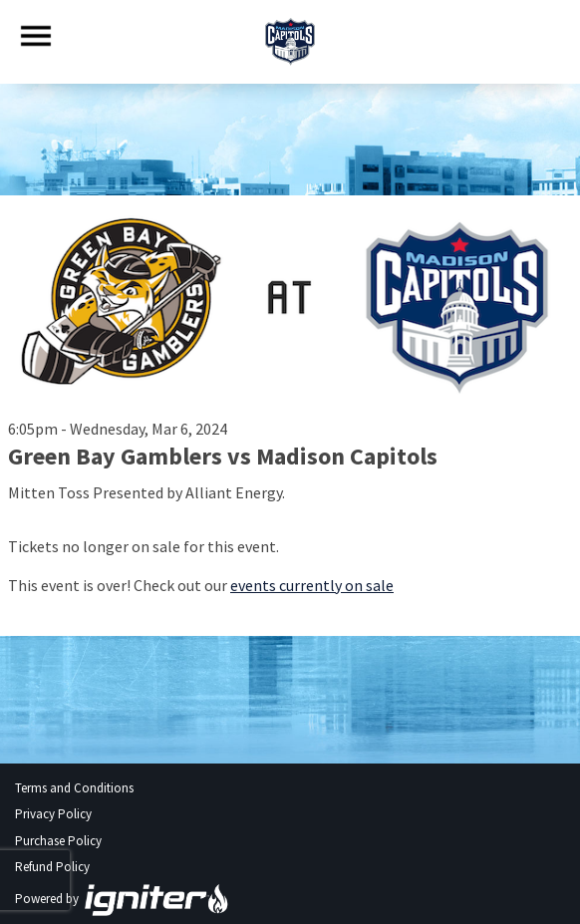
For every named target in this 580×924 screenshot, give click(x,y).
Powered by (123, 899)
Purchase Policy (58, 841)
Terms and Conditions (74, 788)
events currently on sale (312, 585)
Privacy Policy (53, 814)
